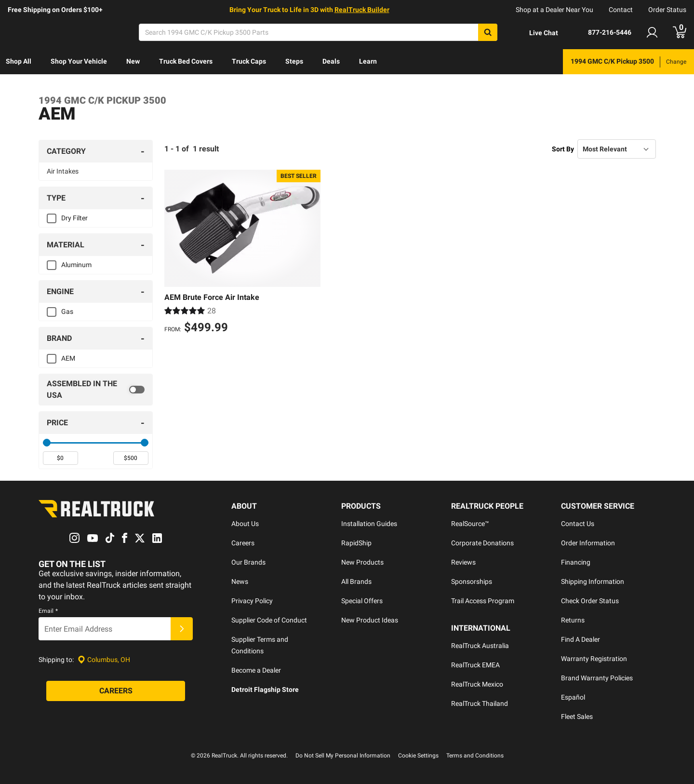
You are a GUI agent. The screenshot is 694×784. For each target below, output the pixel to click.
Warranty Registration (594, 659)
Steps (294, 61)
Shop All (19, 61)
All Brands (356, 581)
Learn (368, 61)
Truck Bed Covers (186, 61)
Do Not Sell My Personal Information (343, 756)
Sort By (563, 149)
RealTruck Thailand (480, 703)
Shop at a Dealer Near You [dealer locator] (554, 10)
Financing (576, 562)
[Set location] (104, 660)
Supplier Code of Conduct (269, 620)
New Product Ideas (370, 620)
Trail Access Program (483, 601)
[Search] (318, 32)
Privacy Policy (252, 601)
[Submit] (182, 629)
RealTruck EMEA (475, 665)
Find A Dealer (581, 639)
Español (573, 697)
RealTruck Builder (362, 10)
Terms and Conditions (475, 756)
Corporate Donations (482, 543)
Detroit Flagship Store (265, 689)
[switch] (96, 390)
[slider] (47, 443)
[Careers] (116, 691)
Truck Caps (249, 61)
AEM (68, 358)
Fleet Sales (577, 716)
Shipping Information (593, 581)
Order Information (588, 543)
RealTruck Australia (480, 646)
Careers (243, 543)
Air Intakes (63, 171)
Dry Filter (74, 218)
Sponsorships (472, 581)
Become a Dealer (256, 670)
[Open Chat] (535, 33)
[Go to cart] (680, 32)
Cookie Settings (418, 756)
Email (48, 611)
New (133, 61)
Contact (621, 10)
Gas (67, 311)
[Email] (105, 629)
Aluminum (76, 265)
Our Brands (248, 562)
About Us (245, 524)
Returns (573, 620)
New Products (362, 562)
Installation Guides (369, 524)
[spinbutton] (60, 458)
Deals (331, 61)
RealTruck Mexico (477, 684)
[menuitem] (19, 62)
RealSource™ (470, 524)
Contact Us (578, 524)
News (240, 581)
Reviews (463, 562)
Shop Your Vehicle (79, 61)
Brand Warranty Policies (597, 678)
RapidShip (356, 543)
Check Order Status (590, 601)
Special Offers (362, 601)
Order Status (667, 10)
